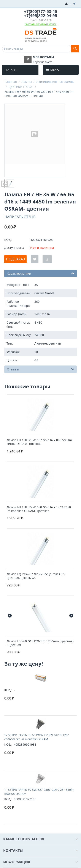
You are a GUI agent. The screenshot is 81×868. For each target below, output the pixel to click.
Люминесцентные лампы (55, 82)
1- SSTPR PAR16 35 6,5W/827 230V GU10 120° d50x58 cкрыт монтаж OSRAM (37, 737)
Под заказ (15, 259)
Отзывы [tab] (41, 369)
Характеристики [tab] (41, 273)
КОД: (8, 240)
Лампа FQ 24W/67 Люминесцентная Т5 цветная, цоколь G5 (36, 576)
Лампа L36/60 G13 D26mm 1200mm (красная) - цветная (40, 643)
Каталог (12, 70)
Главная (11, 82)
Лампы (27, 82)
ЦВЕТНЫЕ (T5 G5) (21, 87)
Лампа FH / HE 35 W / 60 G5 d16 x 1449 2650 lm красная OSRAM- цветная (39, 509)
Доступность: (14, 248)
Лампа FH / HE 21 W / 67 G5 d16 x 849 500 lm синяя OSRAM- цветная (39, 442)
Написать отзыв (20, 217)
